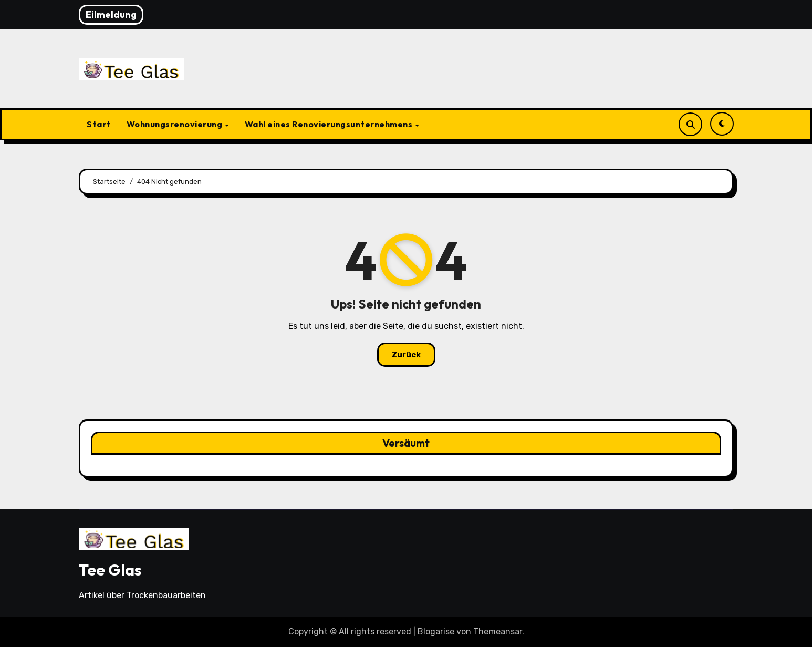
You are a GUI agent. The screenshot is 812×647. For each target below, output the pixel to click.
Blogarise (436, 631)
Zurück (406, 355)
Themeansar (498, 631)
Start (99, 124)
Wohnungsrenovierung (175, 124)
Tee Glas (110, 570)
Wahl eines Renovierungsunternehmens (330, 124)
